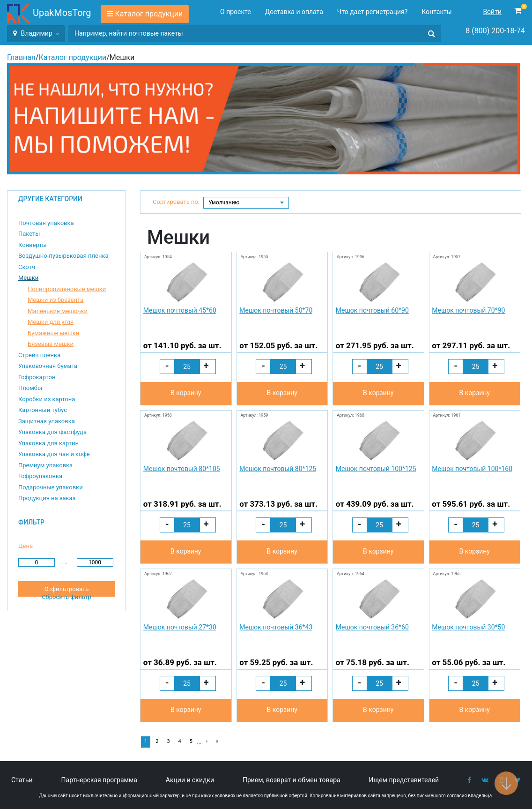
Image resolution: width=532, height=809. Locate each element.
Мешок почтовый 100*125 (376, 469)
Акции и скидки (190, 780)
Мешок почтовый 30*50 (468, 627)
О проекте (236, 12)
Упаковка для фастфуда (52, 432)
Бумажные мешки (53, 333)
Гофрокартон (37, 377)
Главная (21, 57)
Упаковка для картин (48, 443)
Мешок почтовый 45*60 (180, 310)
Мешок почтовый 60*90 (372, 310)
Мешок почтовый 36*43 (276, 627)
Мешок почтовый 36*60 (372, 627)
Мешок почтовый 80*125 (278, 469)
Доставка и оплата (294, 12)
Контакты (436, 12)
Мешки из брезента (55, 300)
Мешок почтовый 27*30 (180, 627)
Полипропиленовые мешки (67, 289)
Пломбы (30, 388)
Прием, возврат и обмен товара (292, 780)
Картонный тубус (43, 410)
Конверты (33, 245)
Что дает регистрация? (373, 12)
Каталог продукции (149, 14)
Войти (492, 12)
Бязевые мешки (51, 344)
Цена (26, 546)
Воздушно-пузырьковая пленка (63, 256)
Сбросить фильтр (66, 597)
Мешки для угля (51, 322)
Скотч (27, 267)
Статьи (22, 780)
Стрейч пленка (39, 355)
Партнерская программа (99, 780)
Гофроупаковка (40, 476)
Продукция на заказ (47, 498)
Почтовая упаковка (46, 223)
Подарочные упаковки (51, 487)
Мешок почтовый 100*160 (472, 469)
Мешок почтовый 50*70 (276, 310)
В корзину (186, 393)
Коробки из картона (47, 399)
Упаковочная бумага (48, 366)
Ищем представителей (404, 780)
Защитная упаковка (47, 421)
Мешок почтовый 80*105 (182, 469)
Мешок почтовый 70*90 (468, 310)
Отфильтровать (66, 589)
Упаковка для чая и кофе (54, 454)
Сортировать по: (176, 202)
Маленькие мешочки (58, 311)
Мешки (28, 278)
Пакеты (29, 234)
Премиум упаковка (45, 465)
